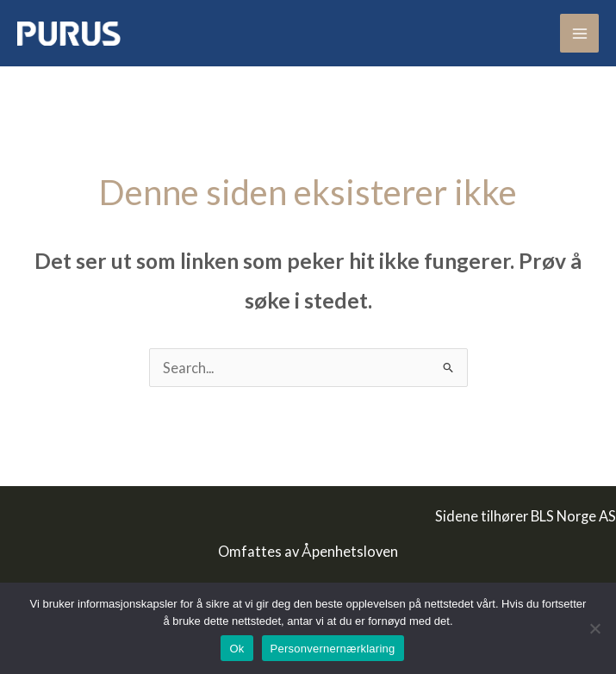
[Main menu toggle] (579, 33)
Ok (236, 649)
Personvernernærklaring (333, 649)
